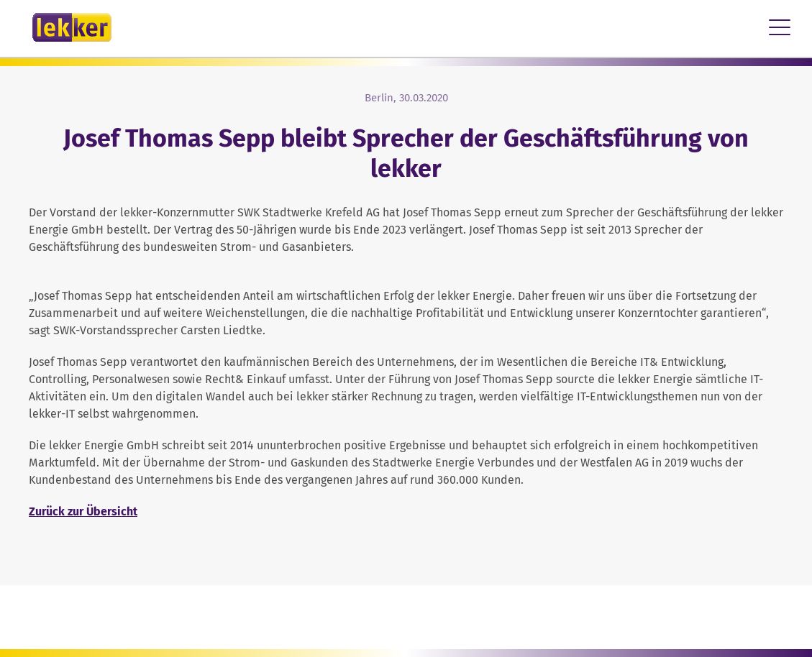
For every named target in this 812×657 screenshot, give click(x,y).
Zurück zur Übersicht (83, 511)
